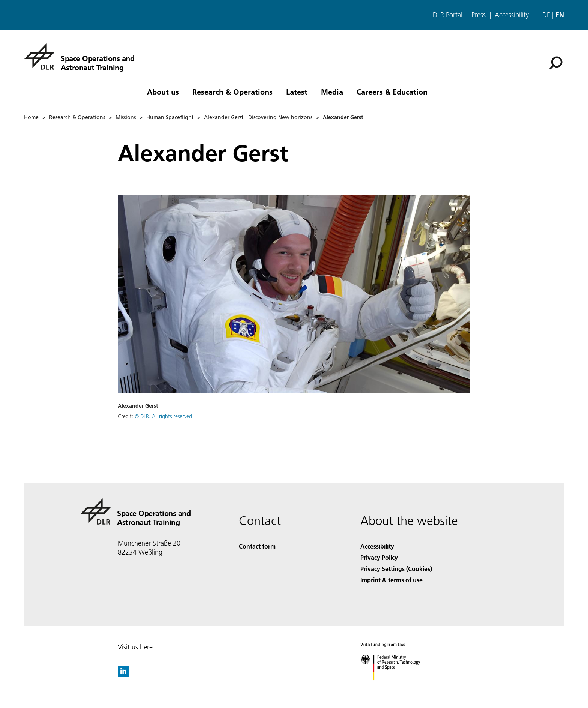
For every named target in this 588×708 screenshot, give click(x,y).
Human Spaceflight (170, 117)
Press (478, 15)
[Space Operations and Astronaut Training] (79, 57)
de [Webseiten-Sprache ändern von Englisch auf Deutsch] (546, 15)
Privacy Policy (379, 557)
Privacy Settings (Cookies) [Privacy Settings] (396, 569)
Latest (297, 91)
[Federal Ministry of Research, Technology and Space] (397, 687)
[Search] (556, 63)
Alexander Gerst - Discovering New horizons (258, 117)
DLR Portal (448, 15)
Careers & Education (392, 91)
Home (31, 117)
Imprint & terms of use (391, 580)
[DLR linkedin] (123, 674)
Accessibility (512, 15)
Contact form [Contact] (257, 546)
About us (163, 91)
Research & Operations (232, 91)
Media (332, 91)
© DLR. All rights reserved (163, 416)
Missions (126, 117)
